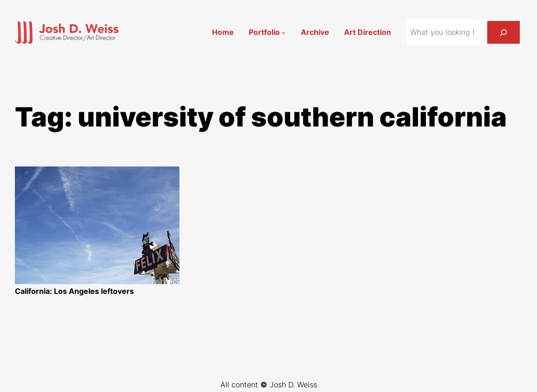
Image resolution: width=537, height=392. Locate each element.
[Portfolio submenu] (284, 33)
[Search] (504, 32)
